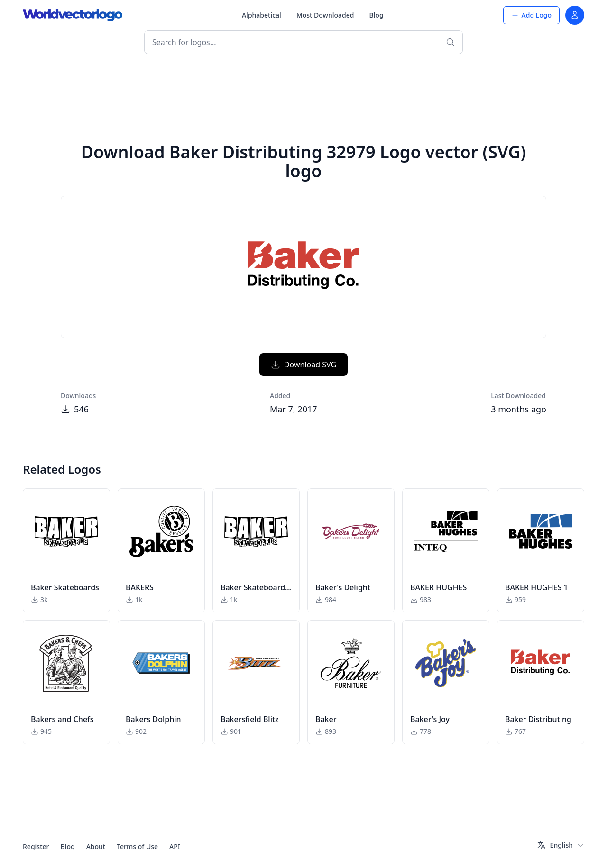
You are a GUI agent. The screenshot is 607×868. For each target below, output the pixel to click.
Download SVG (303, 365)
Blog (376, 15)
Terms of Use (137, 846)
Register (36, 846)
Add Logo (531, 15)
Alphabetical (262, 15)
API (175, 846)
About (96, 846)
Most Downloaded (325, 15)
